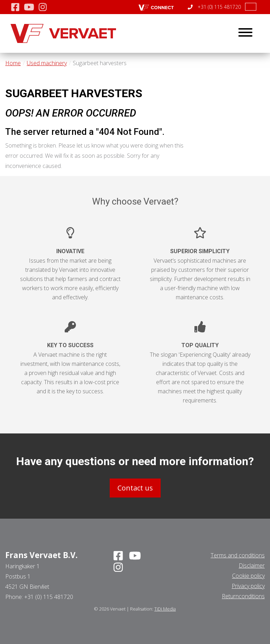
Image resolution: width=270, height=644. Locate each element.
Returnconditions (243, 596)
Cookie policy (248, 576)
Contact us (135, 488)
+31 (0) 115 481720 (214, 7)
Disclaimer (252, 565)
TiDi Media (165, 609)
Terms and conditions (238, 555)
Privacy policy (248, 586)
